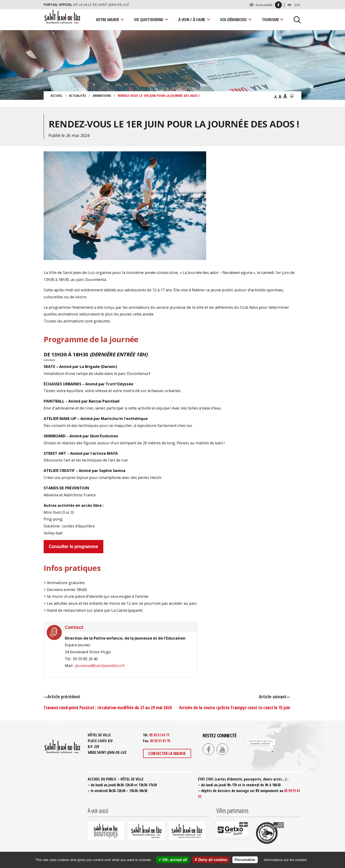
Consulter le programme (73, 547)
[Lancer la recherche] (296, 20)
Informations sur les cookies (285, 860)
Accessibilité (264, 5)
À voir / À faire (192, 19)
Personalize (245, 860)
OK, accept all (173, 860)
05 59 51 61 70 (160, 741)
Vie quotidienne (149, 19)
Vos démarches (233, 19)
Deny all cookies (211, 860)
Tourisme (270, 19)
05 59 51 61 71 (159, 735)
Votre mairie (107, 19)
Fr (289, 5)
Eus (297, 5)
